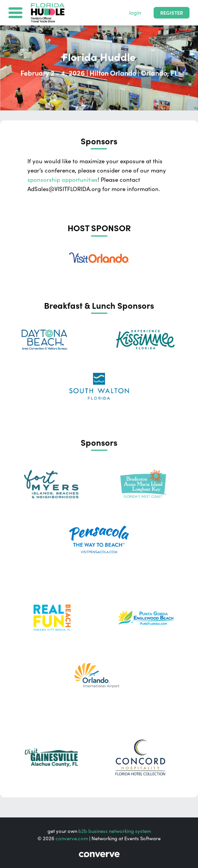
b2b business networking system (115, 831)
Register (172, 13)
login (135, 13)
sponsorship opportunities (63, 180)
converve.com (72, 838)
